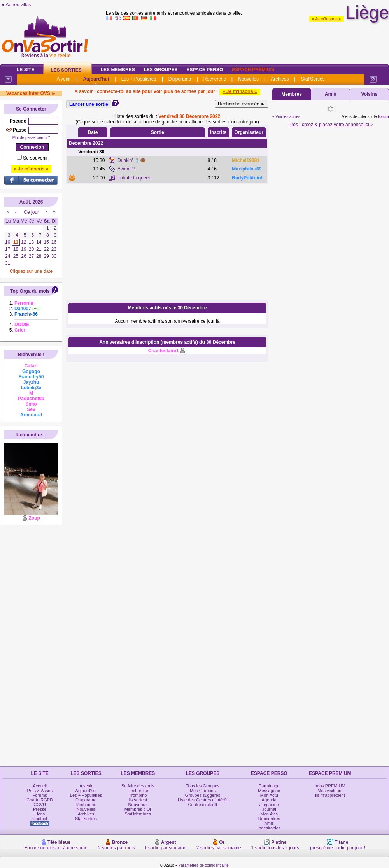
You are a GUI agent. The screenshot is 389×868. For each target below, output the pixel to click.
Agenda (269, 800)
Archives (280, 79)
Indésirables (269, 828)
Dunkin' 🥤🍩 (132, 160)
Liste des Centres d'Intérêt (203, 800)
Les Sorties (66, 70)
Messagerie (269, 791)
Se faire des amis (138, 786)
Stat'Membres (138, 814)
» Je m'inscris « (326, 19)
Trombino (138, 795)
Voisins (370, 94)
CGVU (40, 805)
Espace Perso (205, 70)
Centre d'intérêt (203, 805)
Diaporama (180, 79)
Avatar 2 (126, 169)
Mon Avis (269, 814)
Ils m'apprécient (330, 795)
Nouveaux (138, 805)
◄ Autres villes (15, 5)
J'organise (269, 805)
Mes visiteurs (330, 791)
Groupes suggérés (203, 795)
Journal (269, 809)
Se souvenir (35, 158)
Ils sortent (138, 800)
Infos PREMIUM (330, 786)
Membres (292, 94)
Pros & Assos (39, 791)
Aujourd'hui (96, 79)
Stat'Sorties (313, 79)
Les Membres (118, 70)
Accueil (39, 786)
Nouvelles (248, 79)
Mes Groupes (203, 791)
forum (384, 117)
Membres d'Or (138, 809)
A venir (64, 79)
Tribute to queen (134, 178)
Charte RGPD (40, 800)
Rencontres (269, 819)
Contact (40, 819)
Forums (40, 795)
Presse (40, 809)
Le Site (25, 70)
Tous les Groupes (203, 786)
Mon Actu (269, 795)
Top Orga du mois (30, 291)
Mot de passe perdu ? (31, 138)
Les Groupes (161, 70)
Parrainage (269, 786)
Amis (330, 94)
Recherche (215, 79)
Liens (40, 814)
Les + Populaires (139, 79)
